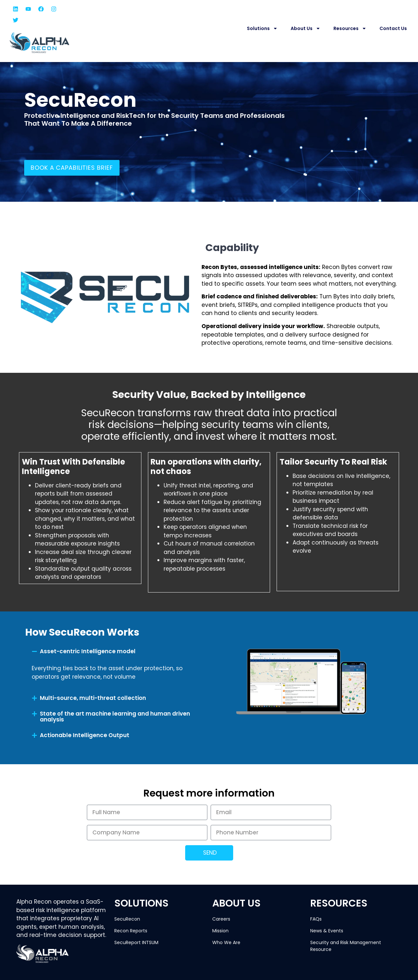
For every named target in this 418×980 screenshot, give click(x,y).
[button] (112, 652)
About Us (305, 28)
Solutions (262, 28)
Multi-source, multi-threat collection (93, 698)
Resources (350, 28)
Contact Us (393, 28)
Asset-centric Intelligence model (88, 651)
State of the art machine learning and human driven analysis (115, 717)
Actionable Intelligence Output (85, 735)
